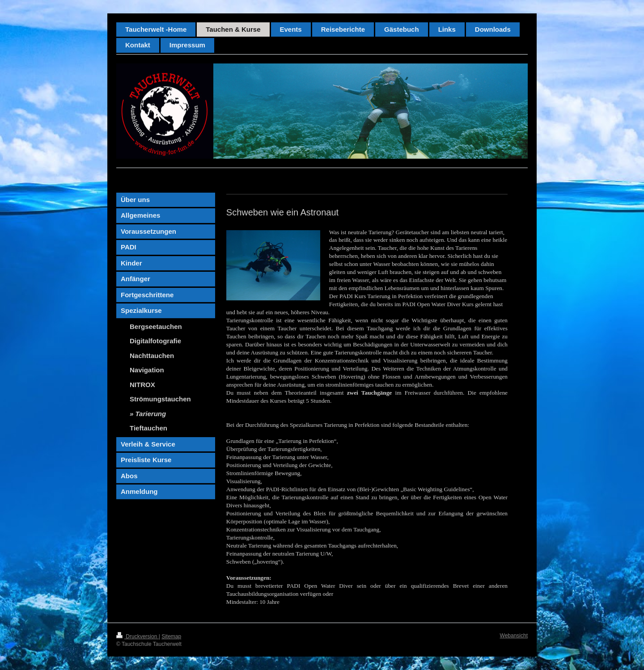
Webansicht (514, 636)
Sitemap (171, 636)
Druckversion (138, 636)
